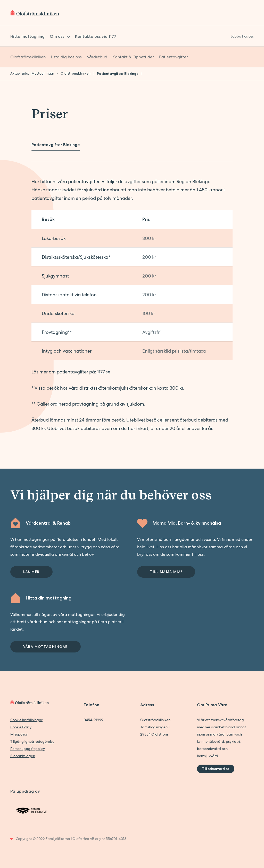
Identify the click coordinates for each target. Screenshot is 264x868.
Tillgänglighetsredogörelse (32, 741)
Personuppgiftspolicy (28, 749)
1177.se (104, 372)
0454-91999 (93, 720)
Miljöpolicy (19, 734)
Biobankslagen (23, 756)
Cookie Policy (21, 727)
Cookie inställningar (26, 720)
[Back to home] (35, 13)
